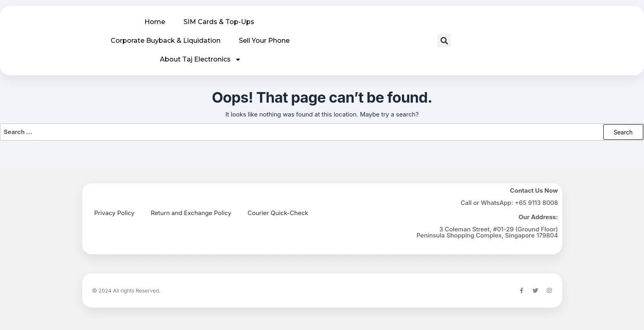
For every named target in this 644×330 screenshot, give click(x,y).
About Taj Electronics (201, 59)
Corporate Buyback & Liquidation (166, 41)
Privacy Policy (115, 213)
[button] (444, 41)
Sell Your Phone (264, 41)
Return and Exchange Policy (191, 213)
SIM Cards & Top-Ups (219, 22)
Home (155, 22)
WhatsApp (496, 203)
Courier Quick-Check (278, 213)
